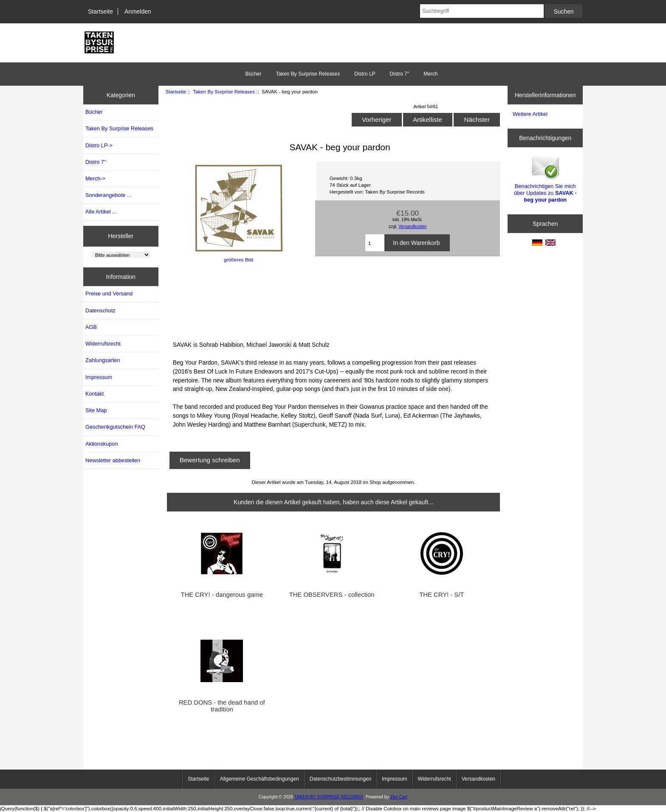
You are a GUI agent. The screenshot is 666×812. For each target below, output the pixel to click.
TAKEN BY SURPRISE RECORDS (329, 797)
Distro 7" (400, 74)
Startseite (100, 11)
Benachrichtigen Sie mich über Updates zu (545, 179)
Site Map (96, 410)
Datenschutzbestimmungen (340, 779)
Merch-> (95, 178)
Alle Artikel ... (101, 212)
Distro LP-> (99, 145)
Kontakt (95, 394)
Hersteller (121, 236)
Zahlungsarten (103, 360)
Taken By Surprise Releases (224, 91)
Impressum (99, 377)
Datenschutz (100, 310)
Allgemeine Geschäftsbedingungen (260, 779)
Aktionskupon (102, 444)
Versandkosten (412, 226)
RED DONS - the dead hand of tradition (222, 706)
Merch (430, 74)
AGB (91, 327)
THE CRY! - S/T (442, 595)
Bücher (253, 74)
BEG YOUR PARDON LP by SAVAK (258, 301)
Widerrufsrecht (103, 344)
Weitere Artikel (530, 114)
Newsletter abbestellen (113, 460)
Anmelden (138, 11)
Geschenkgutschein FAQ (115, 427)
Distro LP (365, 74)
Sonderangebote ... (108, 195)
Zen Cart (399, 797)
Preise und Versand (109, 294)
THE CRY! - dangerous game (222, 595)
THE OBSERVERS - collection (332, 595)
